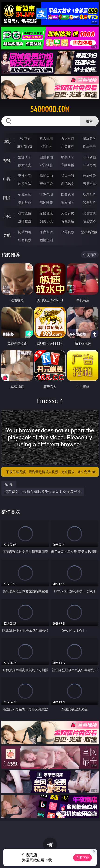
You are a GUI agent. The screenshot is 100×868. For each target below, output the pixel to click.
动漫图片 (89, 194)
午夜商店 (46, 232)
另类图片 (89, 202)
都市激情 (25, 213)
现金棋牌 (68, 146)
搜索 (89, 121)
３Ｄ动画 (89, 157)
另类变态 (89, 184)
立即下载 (83, 858)
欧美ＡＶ (68, 157)
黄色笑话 (68, 221)
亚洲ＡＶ (25, 157)
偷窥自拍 (25, 194)
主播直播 (68, 165)
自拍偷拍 (46, 157)
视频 (7, 160)
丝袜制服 (46, 165)
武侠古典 (89, 213)
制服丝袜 (25, 184)
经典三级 (46, 184)
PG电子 (25, 138)
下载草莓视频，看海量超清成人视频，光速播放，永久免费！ (51, 472)
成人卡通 (68, 176)
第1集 (9, 485)
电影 (7, 179)
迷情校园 (25, 221)
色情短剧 (46, 240)
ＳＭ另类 (89, 165)
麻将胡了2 (25, 146)
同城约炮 (25, 232)
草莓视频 (68, 232)
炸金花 (46, 146)
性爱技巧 (89, 221)
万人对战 (68, 138)
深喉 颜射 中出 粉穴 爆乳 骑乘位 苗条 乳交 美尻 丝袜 (43, 492)
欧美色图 (68, 194)
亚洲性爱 (25, 176)
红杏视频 (25, 240)
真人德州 (46, 138)
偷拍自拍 (46, 176)
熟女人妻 (25, 165)
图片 (7, 198)
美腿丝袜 (25, 202)
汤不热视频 (89, 232)
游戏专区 (89, 138)
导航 (7, 235)
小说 (7, 217)
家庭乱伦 (46, 213)
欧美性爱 (89, 176)
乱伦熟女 (68, 184)
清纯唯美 (46, 202)
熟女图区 (68, 202)
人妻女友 (68, 213)
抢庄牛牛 (89, 146)
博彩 (7, 142)
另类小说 (46, 221)
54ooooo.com (50, 109)
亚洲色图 (46, 194)
